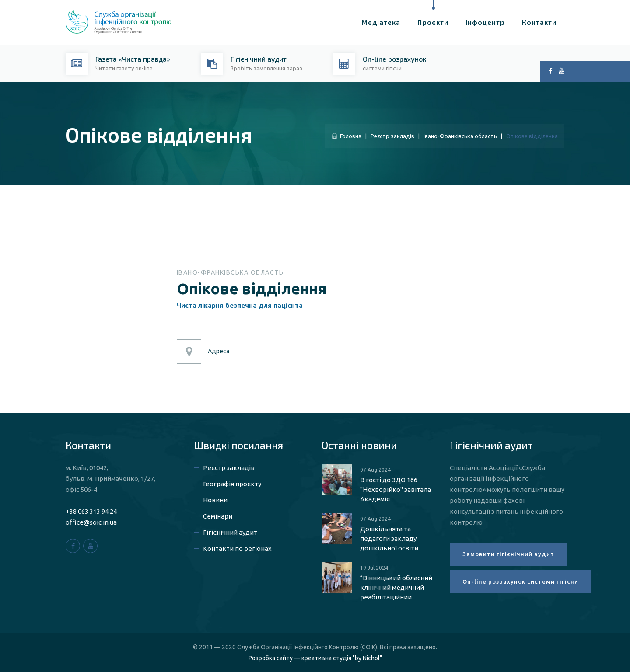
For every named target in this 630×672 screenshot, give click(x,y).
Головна (346, 136)
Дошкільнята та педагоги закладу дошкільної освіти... (391, 538)
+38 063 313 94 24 (91, 511)
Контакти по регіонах (237, 548)
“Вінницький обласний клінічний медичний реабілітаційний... (396, 587)
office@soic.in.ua (91, 522)
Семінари (218, 516)
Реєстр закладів (392, 136)
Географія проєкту (232, 484)
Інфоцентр (485, 22)
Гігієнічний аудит (230, 532)
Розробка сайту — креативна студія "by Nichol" (315, 658)
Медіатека (381, 22)
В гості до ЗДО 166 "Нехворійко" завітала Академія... (395, 489)
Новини (215, 500)
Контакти (539, 22)
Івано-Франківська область (460, 136)
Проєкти (433, 22)
